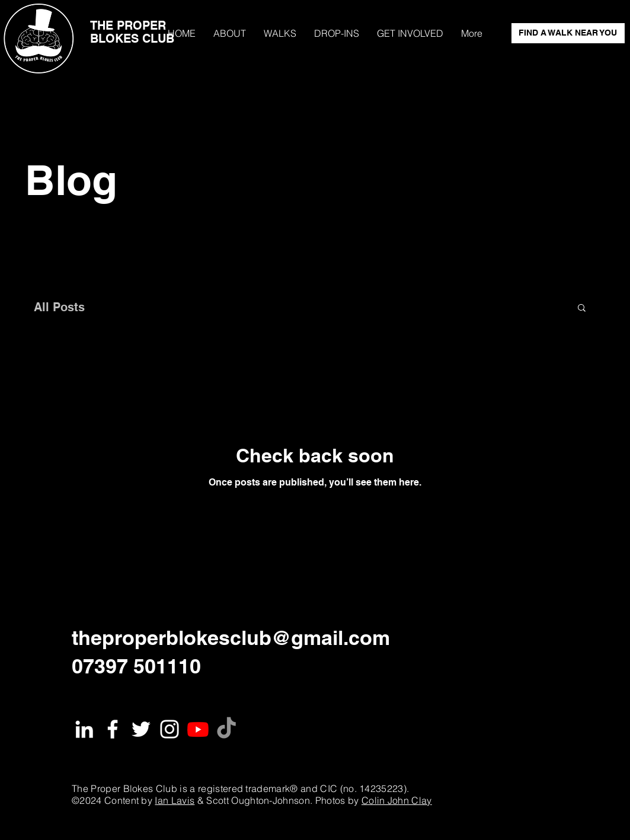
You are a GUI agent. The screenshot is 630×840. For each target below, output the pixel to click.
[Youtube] (198, 729)
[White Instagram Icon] (170, 729)
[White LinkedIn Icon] (84, 729)
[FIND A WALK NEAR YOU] (568, 33)
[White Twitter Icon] (141, 729)
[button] (582, 309)
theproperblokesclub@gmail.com (231, 638)
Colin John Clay (397, 800)
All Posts (59, 307)
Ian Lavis (175, 800)
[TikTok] (226, 729)
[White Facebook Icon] (113, 729)
